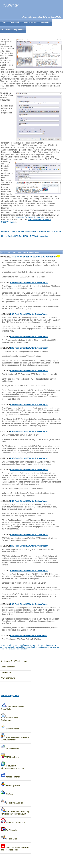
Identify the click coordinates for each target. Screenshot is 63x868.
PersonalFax (9, 837)
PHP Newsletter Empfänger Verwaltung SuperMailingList (16, 811)
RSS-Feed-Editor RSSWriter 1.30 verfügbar (29, 546)
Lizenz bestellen (8, 667)
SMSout (7, 793)
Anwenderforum (8, 678)
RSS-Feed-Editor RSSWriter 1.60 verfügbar (29, 431)
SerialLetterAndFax (12, 801)
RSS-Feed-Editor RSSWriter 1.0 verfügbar (28, 636)
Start (4, 22)
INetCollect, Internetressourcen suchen (12, 765)
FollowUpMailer (10, 784)
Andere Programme (10, 696)
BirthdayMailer (10, 727)
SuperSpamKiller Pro (13, 821)
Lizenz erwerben (30, 22)
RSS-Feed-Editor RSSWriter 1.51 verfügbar (29, 458)
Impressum (19, 30)
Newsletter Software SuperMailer (47, 17)
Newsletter (46, 22)
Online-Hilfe (6, 672)
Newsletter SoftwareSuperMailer (12, 706)
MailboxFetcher (10, 775)
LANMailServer (10, 747)
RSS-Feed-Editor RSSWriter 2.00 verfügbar (34, 257)
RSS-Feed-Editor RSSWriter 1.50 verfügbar (29, 470)
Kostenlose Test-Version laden (14, 661)
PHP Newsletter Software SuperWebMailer (15, 737)
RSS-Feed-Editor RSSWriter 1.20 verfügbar (29, 571)
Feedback (6, 30)
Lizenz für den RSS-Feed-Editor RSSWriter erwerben (25, 236)
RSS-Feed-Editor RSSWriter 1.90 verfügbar (29, 283)
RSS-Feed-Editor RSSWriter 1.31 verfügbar (29, 535)
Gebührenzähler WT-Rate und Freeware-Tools (15, 847)
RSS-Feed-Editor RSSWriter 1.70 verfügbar (29, 371)
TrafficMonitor (9, 829)
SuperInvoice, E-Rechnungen (11, 717)
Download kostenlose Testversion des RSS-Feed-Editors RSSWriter (31, 231)
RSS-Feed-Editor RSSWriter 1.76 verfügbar (29, 337)
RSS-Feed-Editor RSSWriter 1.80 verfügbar (29, 314)
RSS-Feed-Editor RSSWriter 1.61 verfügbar (29, 405)
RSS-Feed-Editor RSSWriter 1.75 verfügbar (29, 348)
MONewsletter (10, 756)
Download (14, 22)
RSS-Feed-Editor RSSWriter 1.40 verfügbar (29, 501)
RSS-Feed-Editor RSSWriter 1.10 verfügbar (29, 604)
